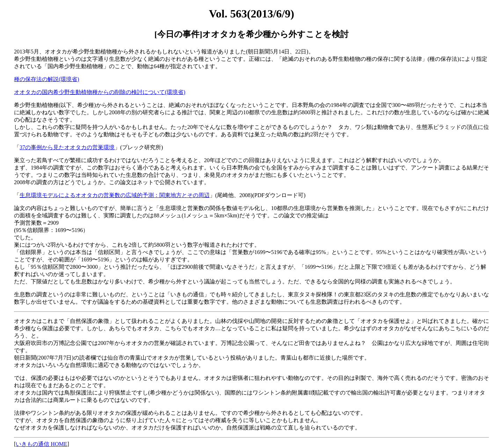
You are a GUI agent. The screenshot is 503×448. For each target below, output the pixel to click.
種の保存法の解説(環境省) (47, 79)
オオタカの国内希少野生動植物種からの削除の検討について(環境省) (100, 92)
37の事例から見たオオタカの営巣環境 (67, 147)
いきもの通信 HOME (41, 444)
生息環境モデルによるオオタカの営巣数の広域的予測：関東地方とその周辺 (115, 195)
